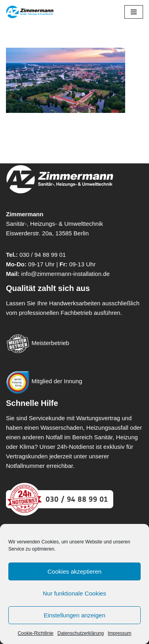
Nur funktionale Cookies (74, 593)
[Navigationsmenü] (134, 12)
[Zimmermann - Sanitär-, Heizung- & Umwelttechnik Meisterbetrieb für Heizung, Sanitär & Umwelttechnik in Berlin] (30, 12)
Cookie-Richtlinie (35, 633)
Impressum (119, 633)
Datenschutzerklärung (80, 633)
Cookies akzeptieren (75, 571)
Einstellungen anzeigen (74, 615)
